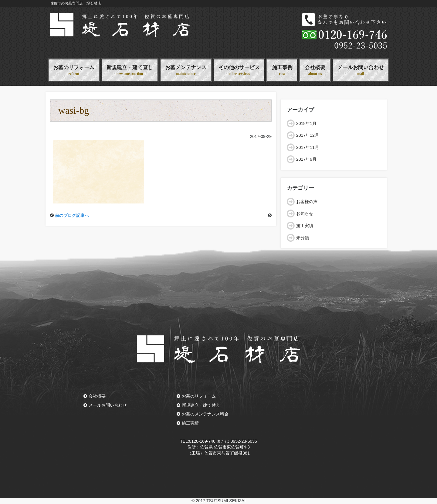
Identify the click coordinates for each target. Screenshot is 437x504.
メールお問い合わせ (361, 71)
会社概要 (315, 71)
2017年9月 (306, 159)
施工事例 (282, 71)
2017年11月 (308, 147)
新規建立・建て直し (130, 71)
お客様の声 (307, 202)
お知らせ (305, 213)
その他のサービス (239, 71)
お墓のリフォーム (74, 71)
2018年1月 (306, 123)
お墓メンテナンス (186, 71)
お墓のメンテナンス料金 (203, 414)
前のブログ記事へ (72, 215)
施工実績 (305, 226)
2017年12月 (308, 135)
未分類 (303, 238)
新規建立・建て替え (198, 405)
